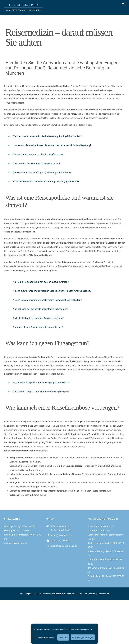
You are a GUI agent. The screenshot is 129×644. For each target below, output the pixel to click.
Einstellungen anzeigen (83, 637)
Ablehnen (63, 637)
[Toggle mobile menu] (123, 4)
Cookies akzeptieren (45, 637)
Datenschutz (103, 594)
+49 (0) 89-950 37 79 (61, 535)
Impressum (90, 594)
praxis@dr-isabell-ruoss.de (64, 546)
